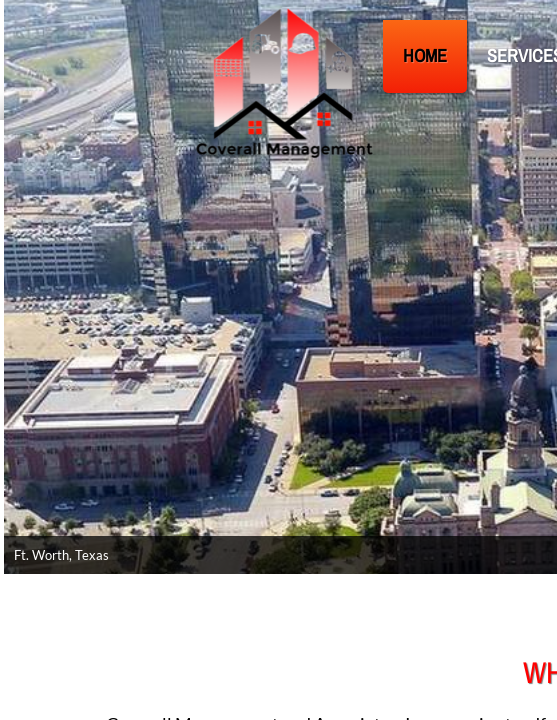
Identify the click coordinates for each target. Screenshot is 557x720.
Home (425, 55)
